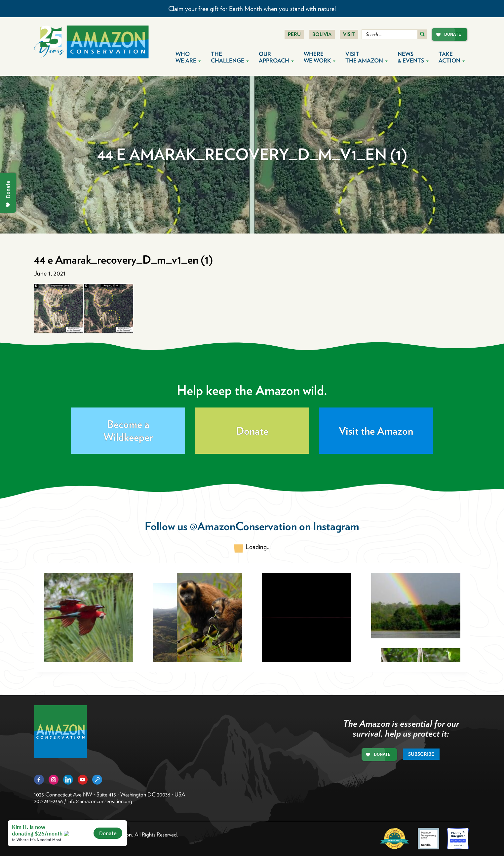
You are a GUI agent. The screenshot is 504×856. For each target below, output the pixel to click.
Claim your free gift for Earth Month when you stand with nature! (252, 9)
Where (320, 57)
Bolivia (322, 34)
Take (452, 57)
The (230, 57)
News (413, 57)
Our (276, 57)
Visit (349, 34)
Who (188, 57)
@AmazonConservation (243, 526)
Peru (294, 34)
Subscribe (421, 754)
